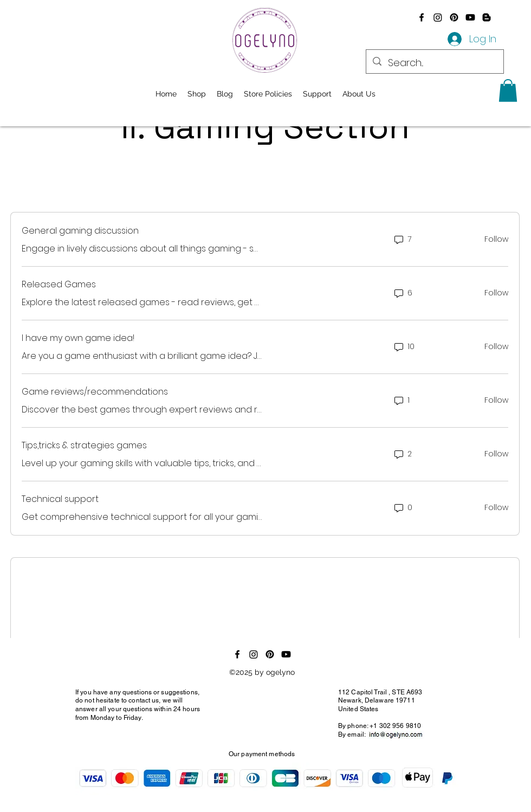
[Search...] (434, 63)
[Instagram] (438, 17)
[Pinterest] (454, 17)
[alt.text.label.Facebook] (422, 17)
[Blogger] (487, 17)
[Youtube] (470, 17)
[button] (508, 91)
